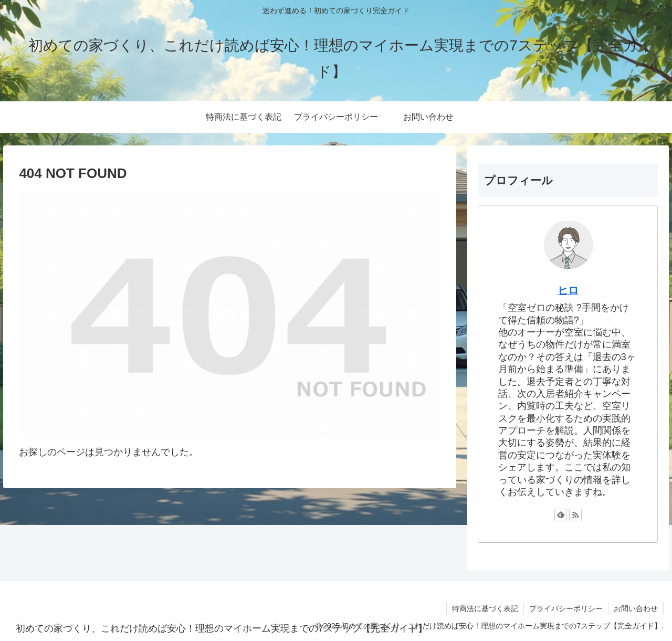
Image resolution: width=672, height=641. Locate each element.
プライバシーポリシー (566, 608)
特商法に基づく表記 (485, 608)
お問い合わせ (636, 608)
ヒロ (568, 290)
